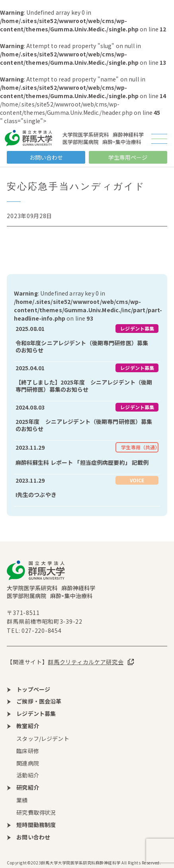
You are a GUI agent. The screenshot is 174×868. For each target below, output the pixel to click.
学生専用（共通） (140, 447)
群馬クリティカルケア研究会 (86, 662)
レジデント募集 (137, 328)
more (87, 342)
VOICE (137, 480)
